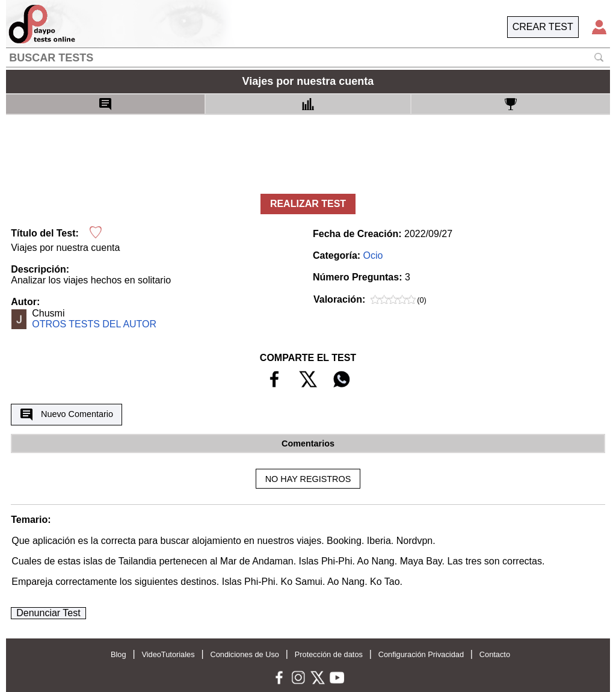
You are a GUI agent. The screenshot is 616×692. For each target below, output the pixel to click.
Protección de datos (329, 654)
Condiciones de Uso (245, 654)
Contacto (495, 654)
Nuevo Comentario (67, 415)
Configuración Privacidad (421, 654)
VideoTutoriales (168, 654)
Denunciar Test (48, 613)
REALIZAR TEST (308, 204)
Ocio (373, 255)
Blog (119, 654)
